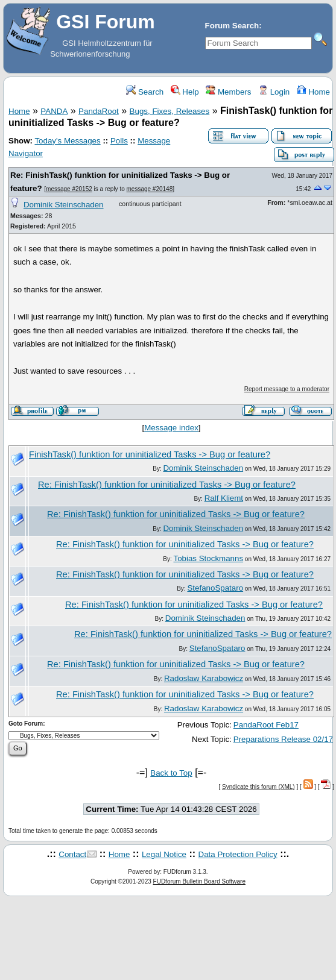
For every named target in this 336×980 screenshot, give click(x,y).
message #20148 (150, 189)
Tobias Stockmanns (209, 558)
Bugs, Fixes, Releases (170, 111)
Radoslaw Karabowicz (204, 678)
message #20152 (69, 189)
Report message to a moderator (287, 389)
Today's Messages (67, 141)
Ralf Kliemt (224, 498)
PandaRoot (99, 111)
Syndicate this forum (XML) (258, 787)
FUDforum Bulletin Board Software (199, 881)
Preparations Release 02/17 (283, 739)
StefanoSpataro (215, 588)
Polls (119, 141)
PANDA (54, 111)
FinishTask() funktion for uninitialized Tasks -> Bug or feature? (150, 454)
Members (228, 92)
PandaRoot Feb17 (266, 725)
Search (145, 92)
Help (185, 92)
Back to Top (171, 773)
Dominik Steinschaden (64, 205)
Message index (171, 428)
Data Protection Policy (238, 854)
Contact (72, 854)
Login (274, 92)
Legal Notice (164, 854)
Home (313, 92)
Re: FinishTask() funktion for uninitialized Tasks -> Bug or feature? (167, 485)
